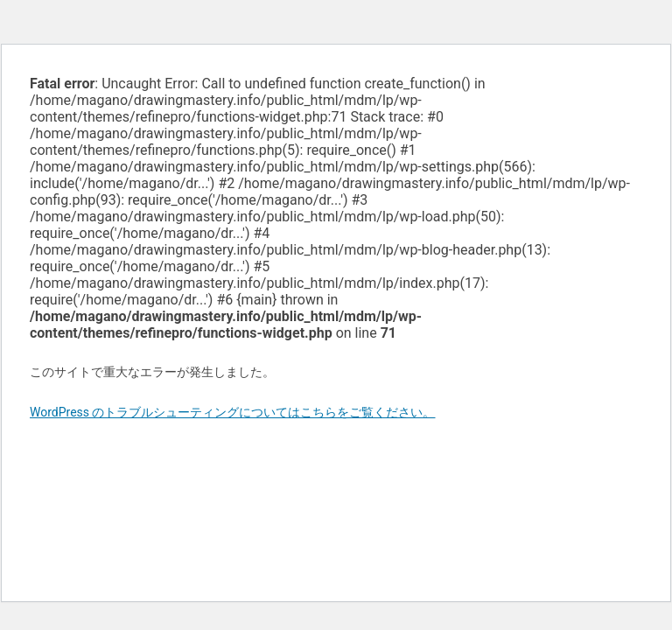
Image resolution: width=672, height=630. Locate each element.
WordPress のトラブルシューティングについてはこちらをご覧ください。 (233, 412)
